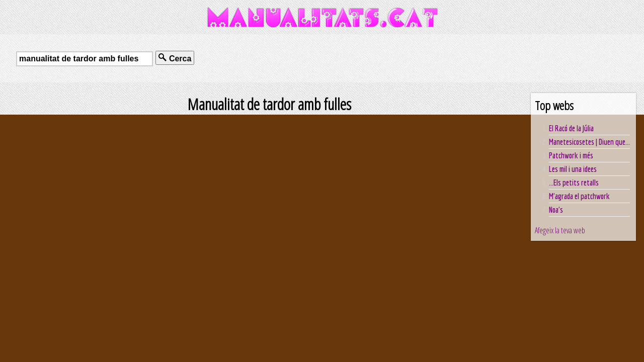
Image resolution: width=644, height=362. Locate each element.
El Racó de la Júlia (571, 128)
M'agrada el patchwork (579, 196)
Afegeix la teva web (560, 230)
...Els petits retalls (574, 183)
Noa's (556, 210)
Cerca (175, 58)
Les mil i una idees (573, 169)
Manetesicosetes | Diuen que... (589, 142)
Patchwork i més (571, 155)
